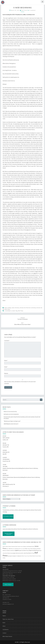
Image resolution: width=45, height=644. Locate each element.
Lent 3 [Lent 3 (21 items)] (24, 549)
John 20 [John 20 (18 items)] (13, 549)
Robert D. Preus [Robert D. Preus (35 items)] (31, 553)
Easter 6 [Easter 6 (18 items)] (22, 547)
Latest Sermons (15, 308)
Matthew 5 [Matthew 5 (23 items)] (35, 549)
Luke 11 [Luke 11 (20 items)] (29, 549)
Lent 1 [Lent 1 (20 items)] (20, 549)
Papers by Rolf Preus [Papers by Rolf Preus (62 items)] (34, 550)
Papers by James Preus (8, 619)
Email (6, 367)
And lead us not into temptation (11, 414)
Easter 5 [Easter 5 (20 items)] (19, 547)
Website (6, 373)
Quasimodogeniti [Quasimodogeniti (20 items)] (13, 553)
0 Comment (32, 10)
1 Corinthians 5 (8, 311)
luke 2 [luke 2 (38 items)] (27, 549)
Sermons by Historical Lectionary (28, 308)
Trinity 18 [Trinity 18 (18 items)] (37, 556)
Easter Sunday (8, 308)
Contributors (6, 630)
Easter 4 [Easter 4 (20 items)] (16, 547)
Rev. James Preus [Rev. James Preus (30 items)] (25, 553)
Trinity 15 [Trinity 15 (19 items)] (34, 556)
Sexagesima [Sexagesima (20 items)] (14, 556)
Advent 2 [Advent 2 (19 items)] (7, 547)
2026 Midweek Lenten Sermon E (11, 424)
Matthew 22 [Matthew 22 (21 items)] (9, 551)
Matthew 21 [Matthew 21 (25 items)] (5, 551)
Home (4, 623)
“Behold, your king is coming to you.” (12, 421)
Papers (4, 616)
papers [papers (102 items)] (17, 550)
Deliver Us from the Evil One (10, 412)
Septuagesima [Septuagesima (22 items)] (10, 556)
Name (6, 360)
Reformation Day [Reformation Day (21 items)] (19, 553)
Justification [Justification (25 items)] (17, 549)
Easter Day (15, 311)
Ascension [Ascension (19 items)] (13, 547)
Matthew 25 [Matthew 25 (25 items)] (13, 551)
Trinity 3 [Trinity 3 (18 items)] (28, 556)
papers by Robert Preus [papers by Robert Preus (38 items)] (24, 550)
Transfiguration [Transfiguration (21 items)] (19, 556)
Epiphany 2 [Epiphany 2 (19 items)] (25, 547)
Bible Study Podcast (7, 636)
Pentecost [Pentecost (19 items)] (9, 553)
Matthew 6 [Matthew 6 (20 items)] (39, 549)
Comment (7, 341)
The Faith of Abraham (23, 319)
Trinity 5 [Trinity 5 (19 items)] (31, 556)
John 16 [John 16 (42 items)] (10, 549)
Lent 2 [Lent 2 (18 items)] (22, 549)
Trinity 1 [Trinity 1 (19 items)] (23, 556)
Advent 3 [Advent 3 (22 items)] (10, 547)
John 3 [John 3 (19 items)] (7, 549)
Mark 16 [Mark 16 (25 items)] (32, 549)
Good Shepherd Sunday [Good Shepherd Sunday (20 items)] (31, 547)
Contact (4, 633)
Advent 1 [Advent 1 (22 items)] (4, 547)
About (4, 626)
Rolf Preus (24, 10)
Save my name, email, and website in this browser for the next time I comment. (20, 383)
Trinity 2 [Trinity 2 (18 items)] (26, 556)
